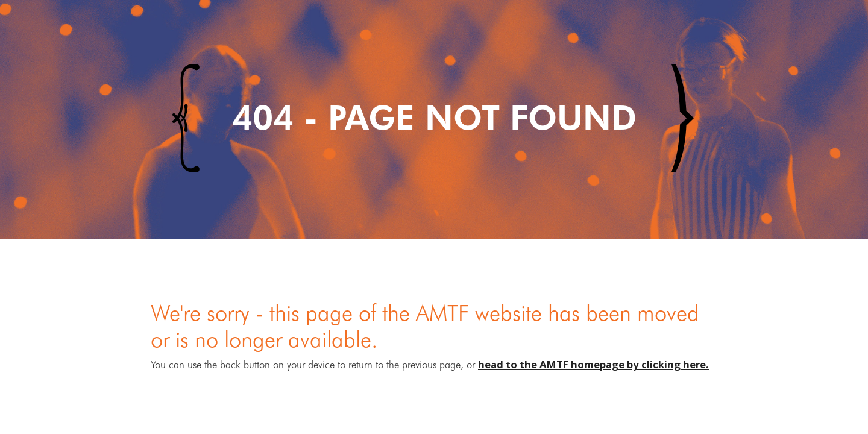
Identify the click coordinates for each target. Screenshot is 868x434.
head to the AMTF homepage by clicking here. (593, 364)
